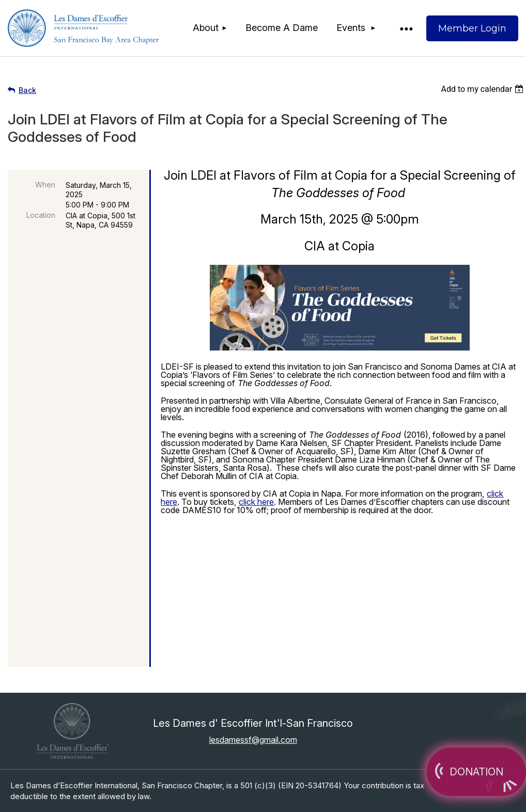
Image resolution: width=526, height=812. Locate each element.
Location (41, 215)
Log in (472, 28)
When (45, 185)
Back (27, 90)
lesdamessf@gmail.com (253, 740)
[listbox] (483, 89)
